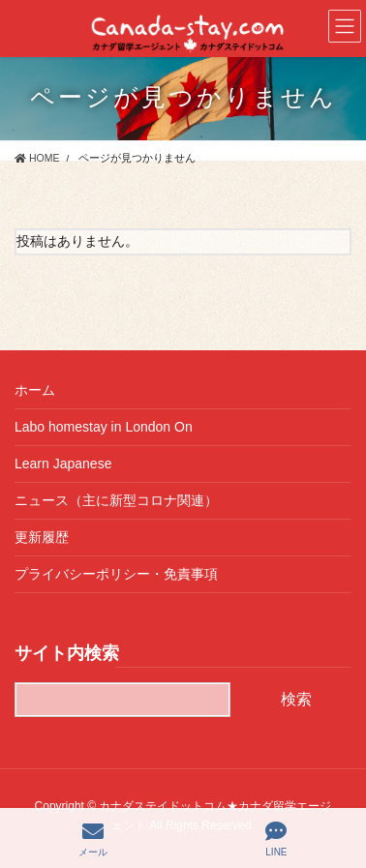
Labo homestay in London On (104, 427)
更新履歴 (42, 537)
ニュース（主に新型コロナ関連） (116, 500)
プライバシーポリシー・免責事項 (116, 574)
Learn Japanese (63, 464)
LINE (276, 839)
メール (93, 839)
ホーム (35, 390)
